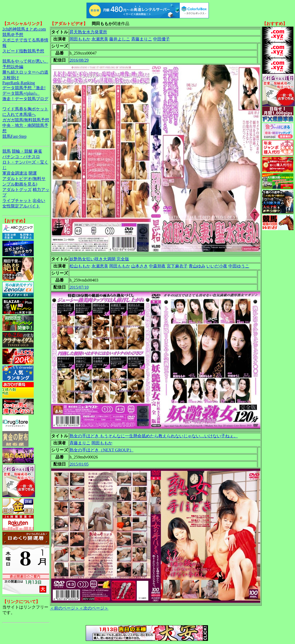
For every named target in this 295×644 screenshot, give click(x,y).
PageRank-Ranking (19, 83)
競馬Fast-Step (14, 136)
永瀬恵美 (100, 39)
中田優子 (161, 39)
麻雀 (38, 151)
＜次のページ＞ (94, 608)
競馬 (7, 151)
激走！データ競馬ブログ (25, 99)
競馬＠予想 (13, 35)
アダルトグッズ (17, 190)
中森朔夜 (157, 266)
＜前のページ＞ (65, 608)
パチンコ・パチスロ (21, 157)
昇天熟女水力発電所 (88, 32)
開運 (33, 173)
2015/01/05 (79, 464)
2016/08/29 (79, 60)
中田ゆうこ (239, 266)
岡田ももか (80, 39)
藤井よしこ (120, 39)
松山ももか (80, 266)
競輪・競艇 (22, 151)
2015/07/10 (79, 287)
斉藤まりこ (142, 39)
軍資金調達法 (15, 173)
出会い (39, 201)
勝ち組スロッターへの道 (25, 72)
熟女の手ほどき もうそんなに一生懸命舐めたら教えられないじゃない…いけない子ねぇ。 (154, 436)
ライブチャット (17, 201)
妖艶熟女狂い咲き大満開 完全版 (99, 259)
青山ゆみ (197, 266)
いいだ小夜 (217, 266)
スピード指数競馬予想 (23, 51)
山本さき (140, 266)
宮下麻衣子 (177, 266)
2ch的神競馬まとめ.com (24, 29)
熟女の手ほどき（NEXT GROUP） (102, 450)
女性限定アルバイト (21, 206)
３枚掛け (11, 78)
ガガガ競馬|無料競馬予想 (26, 120)
